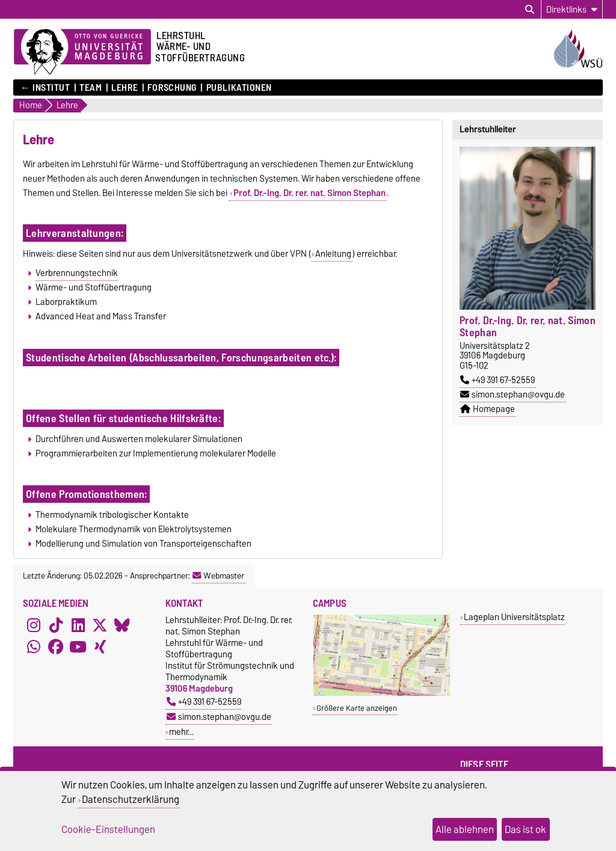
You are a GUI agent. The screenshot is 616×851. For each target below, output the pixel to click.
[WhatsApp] (34, 647)
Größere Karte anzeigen (357, 708)
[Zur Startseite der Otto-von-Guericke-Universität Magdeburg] (82, 52)
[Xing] (100, 647)
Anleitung (333, 254)
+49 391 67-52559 (497, 380)
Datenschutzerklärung (131, 799)
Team (91, 88)
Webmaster (218, 576)
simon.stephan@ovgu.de (513, 395)
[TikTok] (56, 625)
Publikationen (239, 88)
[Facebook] (56, 647)
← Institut (45, 88)
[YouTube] (78, 647)
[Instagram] (34, 625)
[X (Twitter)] (100, 625)
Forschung (172, 88)
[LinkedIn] (78, 625)
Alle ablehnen (465, 829)
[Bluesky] (122, 625)
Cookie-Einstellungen (108, 829)
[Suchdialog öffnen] (530, 10)
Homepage (488, 409)
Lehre (125, 88)
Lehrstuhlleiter (488, 129)
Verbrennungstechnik (77, 273)
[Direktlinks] (572, 9)
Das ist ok (525, 829)
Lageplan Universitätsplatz (514, 617)
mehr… (181, 732)
